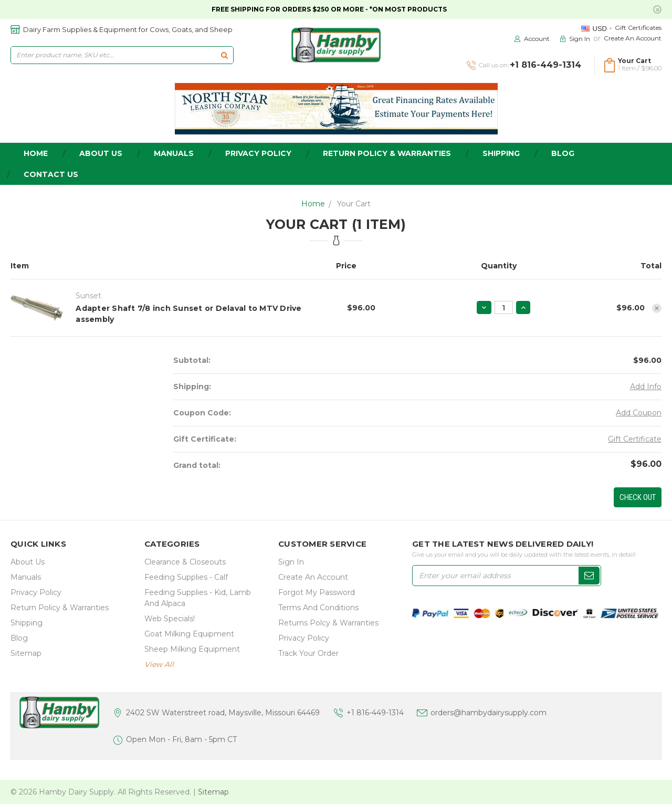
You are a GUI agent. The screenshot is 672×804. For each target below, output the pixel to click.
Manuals (174, 153)
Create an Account (633, 38)
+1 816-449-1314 (375, 713)
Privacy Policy (258, 153)
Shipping (501, 153)
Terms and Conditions (318, 608)
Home (313, 204)
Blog (563, 153)
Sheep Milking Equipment (192, 649)
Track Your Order (308, 653)
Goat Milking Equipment (189, 634)
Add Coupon (639, 413)
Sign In (291, 562)
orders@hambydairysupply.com (489, 713)
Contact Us (51, 174)
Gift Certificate (635, 439)
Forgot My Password (317, 592)
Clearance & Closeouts (185, 562)
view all (159, 664)
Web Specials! (170, 619)
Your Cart (354, 204)
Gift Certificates (638, 28)
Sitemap (26, 653)
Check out (638, 497)
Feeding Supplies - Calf (186, 577)
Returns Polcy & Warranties (328, 623)
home (36, 153)
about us (101, 153)
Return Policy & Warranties (387, 153)
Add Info (646, 387)
